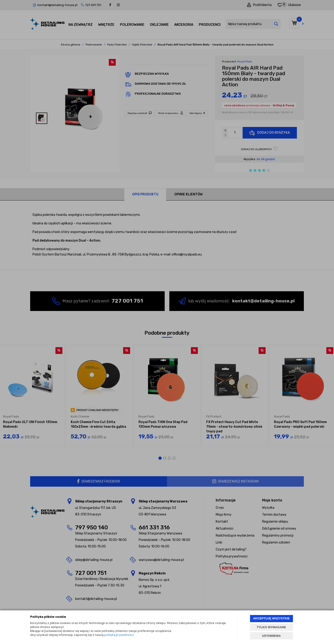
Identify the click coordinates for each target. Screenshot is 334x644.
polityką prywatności (119, 635)
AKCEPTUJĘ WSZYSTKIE (271, 618)
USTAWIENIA (271, 636)
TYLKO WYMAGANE (271, 627)
